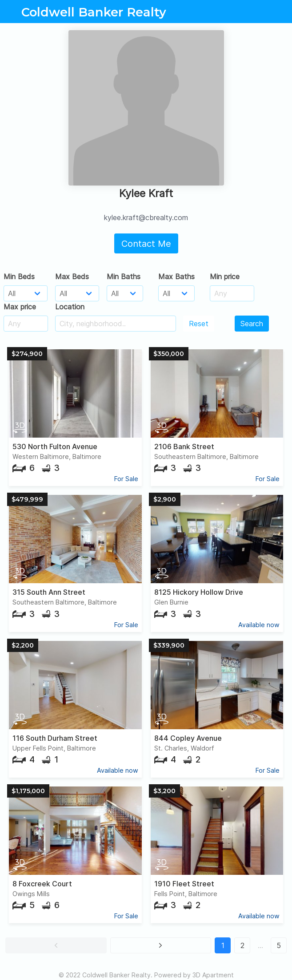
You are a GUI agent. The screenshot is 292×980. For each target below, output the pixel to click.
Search (252, 324)
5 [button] (279, 945)
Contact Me (146, 244)
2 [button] (242, 945)
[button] (56, 945)
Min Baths (124, 277)
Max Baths (176, 277)
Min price (225, 277)
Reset (199, 324)
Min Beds (19, 277)
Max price (20, 307)
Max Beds (72, 277)
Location (70, 307)
